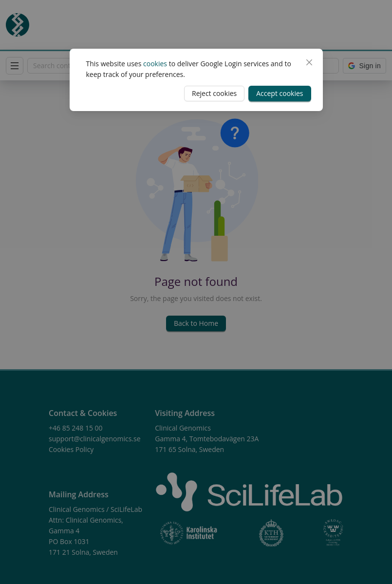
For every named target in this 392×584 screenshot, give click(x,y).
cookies (155, 64)
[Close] (309, 62)
